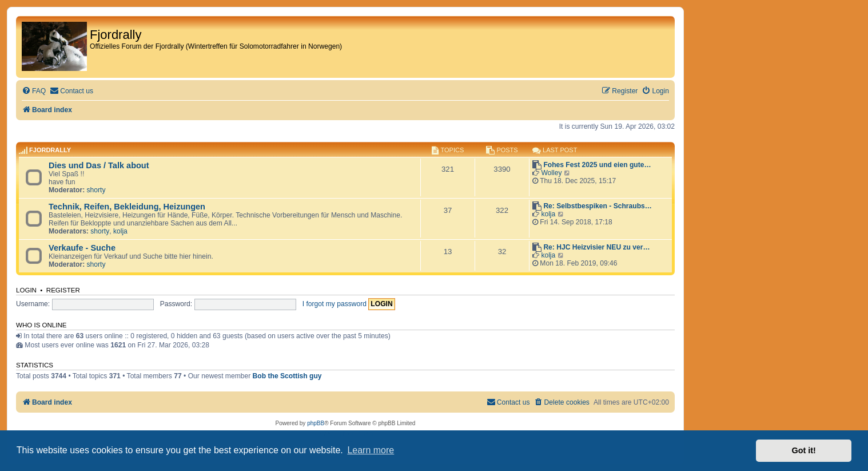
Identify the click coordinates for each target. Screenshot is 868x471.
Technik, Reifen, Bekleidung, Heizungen (127, 207)
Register (63, 290)
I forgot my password (335, 304)
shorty (96, 190)
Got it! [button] (804, 450)
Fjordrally (50, 150)
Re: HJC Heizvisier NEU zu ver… (596, 247)
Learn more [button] (371, 450)
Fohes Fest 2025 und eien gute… (597, 165)
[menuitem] (34, 91)
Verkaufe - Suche (82, 248)
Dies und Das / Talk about (99, 165)
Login (26, 290)
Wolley (551, 173)
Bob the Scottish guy (287, 376)
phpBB (316, 423)
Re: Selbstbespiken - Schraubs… (598, 206)
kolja (120, 231)
